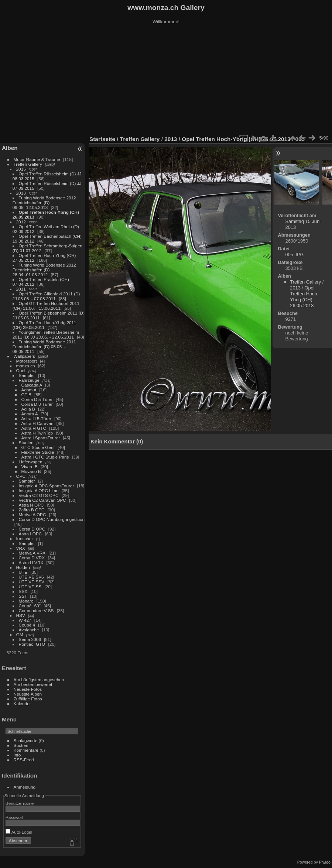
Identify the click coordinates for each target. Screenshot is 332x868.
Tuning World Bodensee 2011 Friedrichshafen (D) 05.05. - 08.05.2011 (44, 346)
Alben (10, 148)
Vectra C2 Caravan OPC (42, 500)
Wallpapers (24, 356)
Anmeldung (25, 787)
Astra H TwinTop (37, 433)
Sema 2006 (30, 639)
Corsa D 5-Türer (37, 399)
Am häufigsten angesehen (39, 680)
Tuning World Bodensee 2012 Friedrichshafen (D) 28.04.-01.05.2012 (44, 270)
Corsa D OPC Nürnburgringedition (52, 519)
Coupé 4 (27, 625)
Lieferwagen (31, 462)
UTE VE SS (30, 586)
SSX (23, 591)
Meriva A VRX (32, 553)
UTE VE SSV (32, 582)
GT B (26, 394)
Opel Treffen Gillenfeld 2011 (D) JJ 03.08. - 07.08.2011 (46, 296)
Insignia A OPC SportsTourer (47, 486)
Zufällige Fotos (28, 699)
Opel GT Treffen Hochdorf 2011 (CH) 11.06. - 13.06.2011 (46, 306)
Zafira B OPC (32, 510)
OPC (21, 476)
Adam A (29, 390)
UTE (23, 572)
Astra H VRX (31, 562)
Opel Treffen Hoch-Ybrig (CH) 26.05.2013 (237, 139)
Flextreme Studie (38, 452)
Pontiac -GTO (32, 644)
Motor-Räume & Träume (37, 159)
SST (23, 596)
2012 (21, 222)
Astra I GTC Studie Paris (45, 457)
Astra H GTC (34, 428)
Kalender (22, 704)
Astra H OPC (31, 505)
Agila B (28, 409)
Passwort (14, 817)
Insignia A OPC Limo (39, 490)
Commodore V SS (36, 610)
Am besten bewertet (33, 684)
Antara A (30, 414)
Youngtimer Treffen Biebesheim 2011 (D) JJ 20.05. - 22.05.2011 (46, 334)
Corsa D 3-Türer (37, 404)
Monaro (26, 601)
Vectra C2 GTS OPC (39, 495)
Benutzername (20, 803)
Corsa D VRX (32, 558)
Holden (23, 567)
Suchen (21, 745)
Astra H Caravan (37, 423)
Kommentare (26, 750)
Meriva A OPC (32, 514)
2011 (21, 289)
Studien (26, 442)
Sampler (27, 375)
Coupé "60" (30, 606)
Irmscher (25, 538)
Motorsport (27, 361)
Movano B (31, 471)
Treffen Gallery (28, 164)
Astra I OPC (30, 534)
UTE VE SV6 (31, 577)
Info (17, 755)
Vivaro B (30, 466)
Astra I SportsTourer (41, 438)
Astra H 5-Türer (36, 418)
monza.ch (26, 366)
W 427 (25, 620)
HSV (21, 615)
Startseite (102, 139)
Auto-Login (19, 832)
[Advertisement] (166, 81)
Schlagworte (26, 740)
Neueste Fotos (28, 689)
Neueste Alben (28, 694)
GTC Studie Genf (38, 447)
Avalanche (29, 630)
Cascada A (32, 385)
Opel (21, 370)
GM (20, 634)
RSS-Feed (24, 760)
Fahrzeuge (29, 380)
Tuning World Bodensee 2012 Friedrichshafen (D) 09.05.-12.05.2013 (44, 203)
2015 (21, 169)
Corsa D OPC (32, 529)
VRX (21, 548)
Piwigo (325, 862)
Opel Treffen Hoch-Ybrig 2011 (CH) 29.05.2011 (45, 325)
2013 (21, 193)
